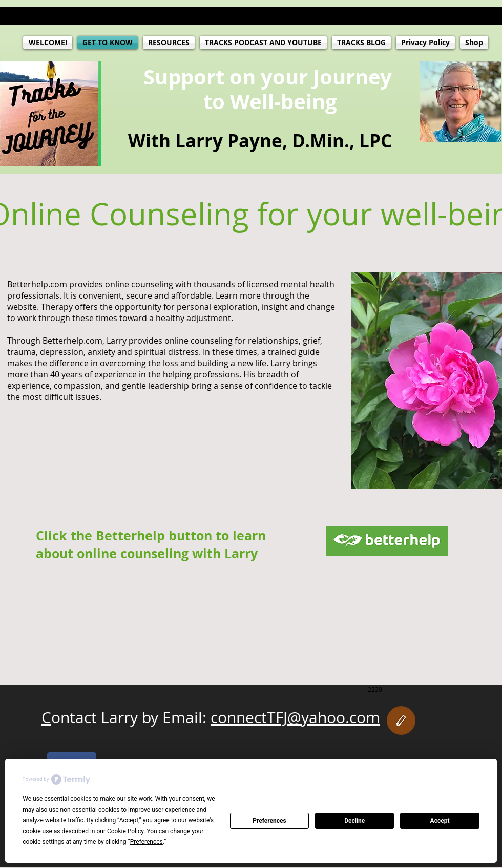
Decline (354, 821)
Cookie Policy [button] (125, 831)
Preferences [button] (147, 842)
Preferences (269, 821)
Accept (440, 821)
